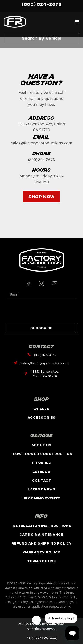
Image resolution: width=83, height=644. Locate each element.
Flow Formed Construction (41, 454)
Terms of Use (42, 561)
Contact (42, 480)
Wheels (41, 408)
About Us (41, 445)
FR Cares (42, 462)
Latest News (42, 489)
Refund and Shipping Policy (42, 543)
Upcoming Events (42, 498)
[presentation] (40, 311)
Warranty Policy (42, 552)
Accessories (42, 417)
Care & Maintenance (41, 534)
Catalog (41, 471)
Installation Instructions (41, 525)
